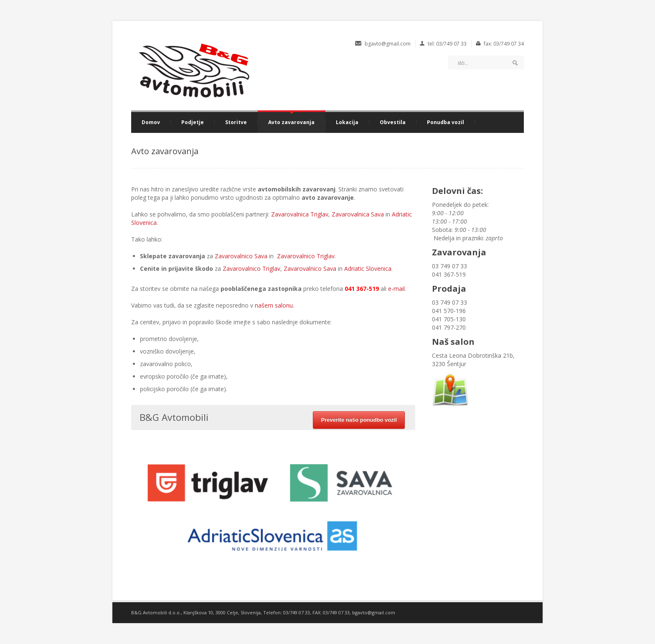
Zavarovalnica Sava (358, 214)
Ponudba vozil (446, 122)
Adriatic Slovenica (368, 269)
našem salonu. (274, 305)
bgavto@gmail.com (374, 612)
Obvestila (393, 122)
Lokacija (347, 122)
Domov (151, 122)
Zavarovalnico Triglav (306, 256)
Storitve (236, 122)
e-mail (396, 289)
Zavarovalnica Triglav (300, 214)
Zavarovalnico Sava (241, 256)
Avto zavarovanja (291, 122)
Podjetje (193, 122)
